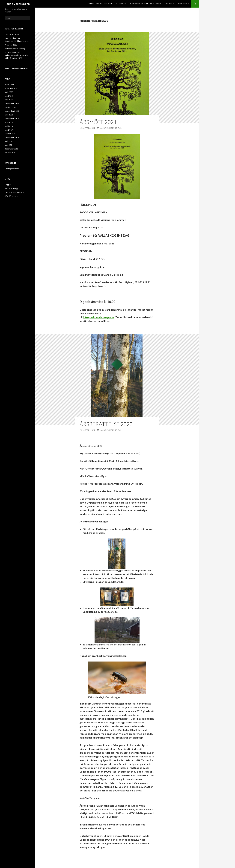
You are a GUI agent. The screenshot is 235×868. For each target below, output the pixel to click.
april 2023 (9, 100)
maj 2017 (9, 130)
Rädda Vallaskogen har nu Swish (146, 4)
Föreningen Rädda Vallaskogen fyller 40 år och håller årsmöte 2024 (16, 55)
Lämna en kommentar (111, 128)
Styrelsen (170, 4)
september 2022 (12, 103)
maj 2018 (9, 126)
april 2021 (9, 115)
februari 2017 (10, 134)
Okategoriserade (12, 169)
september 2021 (12, 111)
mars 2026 (9, 85)
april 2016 (9, 141)
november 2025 (12, 88)
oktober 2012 (10, 153)
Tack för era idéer (12, 34)
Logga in (8, 185)
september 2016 (12, 137)
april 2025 (9, 92)
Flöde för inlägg (11, 188)
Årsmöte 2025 (11, 45)
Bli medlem (121, 4)
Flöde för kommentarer (15, 192)
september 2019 (12, 119)
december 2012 (12, 149)
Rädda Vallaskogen (17, 4)
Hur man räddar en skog (15, 49)
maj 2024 (9, 96)
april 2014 (9, 145)
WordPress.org (11, 196)
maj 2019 (9, 122)
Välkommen (184, 4)
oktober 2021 (10, 107)
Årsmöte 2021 (98, 122)
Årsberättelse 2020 (106, 424)
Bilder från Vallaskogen (100, 4)
